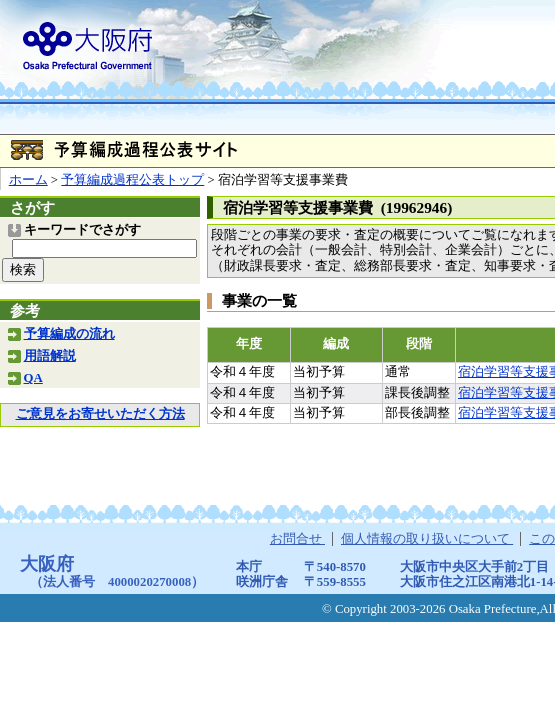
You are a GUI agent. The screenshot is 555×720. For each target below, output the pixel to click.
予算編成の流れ (69, 334)
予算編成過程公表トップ (132, 180)
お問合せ (297, 539)
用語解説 (50, 356)
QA (33, 378)
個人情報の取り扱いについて (427, 539)
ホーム (28, 180)
